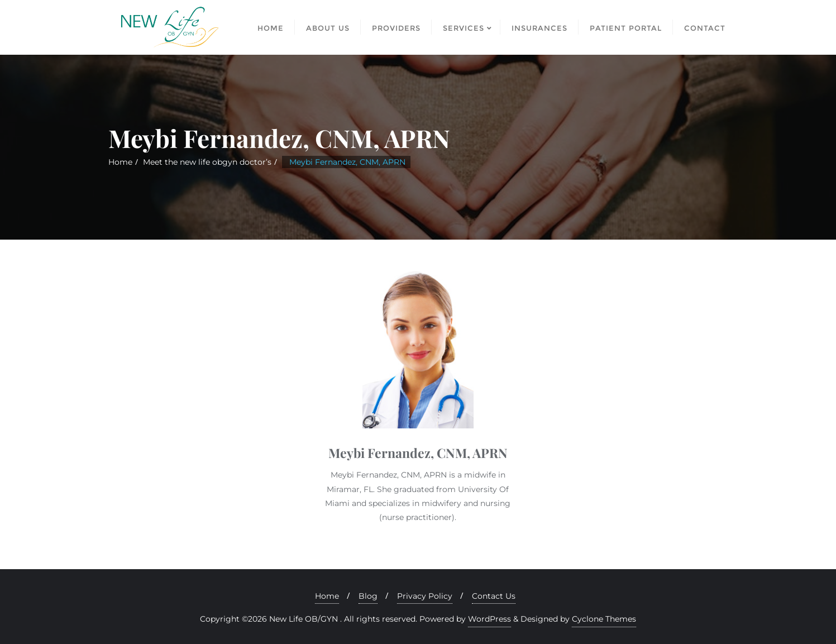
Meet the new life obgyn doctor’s (207, 162)
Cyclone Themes (604, 619)
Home (120, 162)
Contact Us (494, 596)
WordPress (489, 619)
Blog (368, 596)
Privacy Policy (425, 596)
